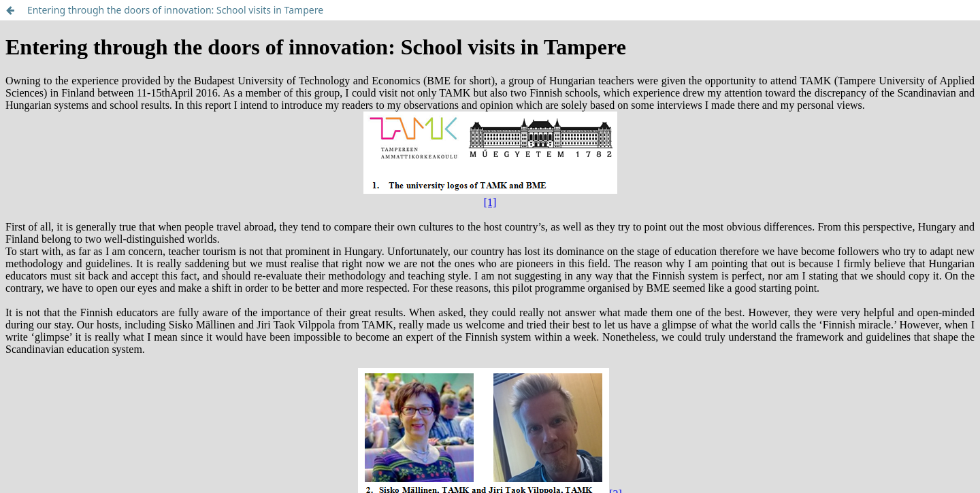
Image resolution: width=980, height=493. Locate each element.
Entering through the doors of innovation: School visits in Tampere (175, 10)
